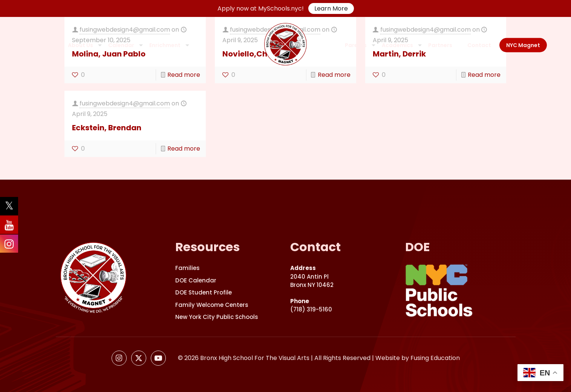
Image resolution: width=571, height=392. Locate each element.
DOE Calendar (196, 280)
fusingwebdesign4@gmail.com (125, 103)
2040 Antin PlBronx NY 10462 (312, 276)
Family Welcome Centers (212, 305)
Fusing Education (435, 358)
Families (188, 268)
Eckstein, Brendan (107, 128)
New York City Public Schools (217, 317)
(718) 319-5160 (311, 305)
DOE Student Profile (204, 292)
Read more (184, 75)
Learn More (331, 8)
